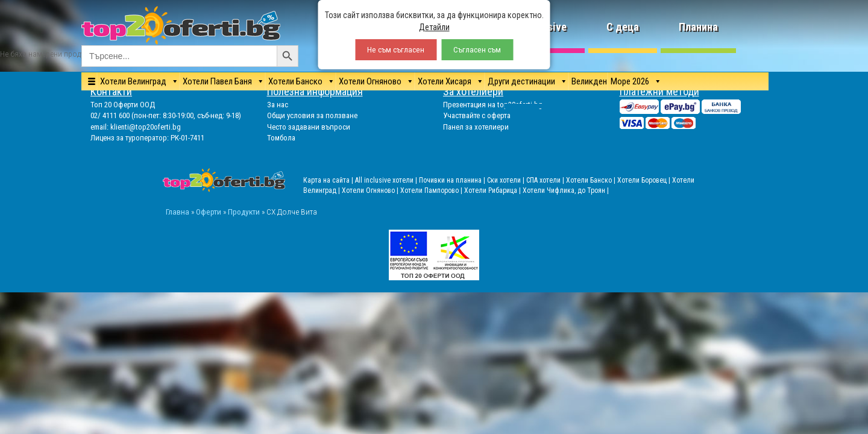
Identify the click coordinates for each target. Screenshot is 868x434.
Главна (178, 212)
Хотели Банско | (592, 180)
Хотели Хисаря (445, 81)
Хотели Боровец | (645, 180)
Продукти (244, 212)
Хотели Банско (295, 81)
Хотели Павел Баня (217, 81)
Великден (589, 81)
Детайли (434, 27)
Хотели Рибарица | (493, 190)
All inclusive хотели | (387, 180)
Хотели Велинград (133, 81)
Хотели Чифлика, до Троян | (566, 190)
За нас (278, 105)
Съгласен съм (477, 50)
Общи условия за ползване (312, 115)
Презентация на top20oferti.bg (493, 105)
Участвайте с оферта (477, 115)
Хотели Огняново (370, 81)
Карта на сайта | (329, 180)
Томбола (281, 138)
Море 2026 (630, 81)
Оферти (209, 212)
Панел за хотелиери (476, 127)
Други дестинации (521, 81)
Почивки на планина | (453, 180)
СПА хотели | (546, 180)
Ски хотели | (507, 180)
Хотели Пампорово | (432, 190)
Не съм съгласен (396, 50)
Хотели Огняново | (371, 190)
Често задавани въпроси (309, 127)
